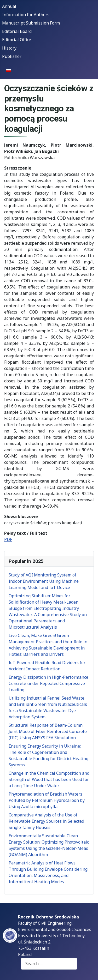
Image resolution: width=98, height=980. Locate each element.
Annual (9, 6)
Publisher (12, 56)
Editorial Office (17, 40)
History (9, 48)
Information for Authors (26, 15)
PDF (8, 539)
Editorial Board (17, 31)
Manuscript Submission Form (31, 23)
